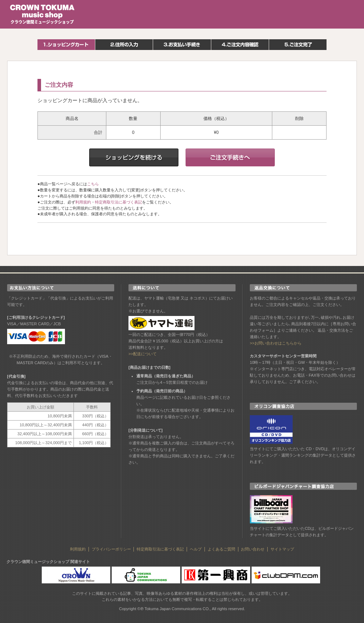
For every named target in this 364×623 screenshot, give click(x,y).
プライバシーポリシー (111, 549)
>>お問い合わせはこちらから (276, 343)
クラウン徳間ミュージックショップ (42, 14)
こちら (93, 184)
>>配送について (143, 354)
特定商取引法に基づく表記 (118, 202)
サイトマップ (282, 549)
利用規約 (83, 202)
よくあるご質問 (221, 549)
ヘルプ (196, 549)
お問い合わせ (253, 549)
